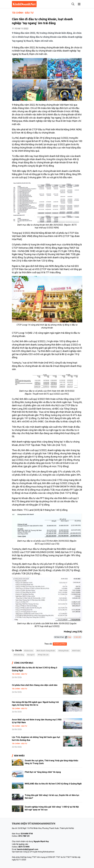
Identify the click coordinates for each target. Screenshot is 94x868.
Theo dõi (48, 644)
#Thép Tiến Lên (43, 655)
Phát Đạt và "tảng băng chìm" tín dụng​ (43, 772)
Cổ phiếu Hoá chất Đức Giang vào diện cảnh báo (35, 685)
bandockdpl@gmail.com (28, 849)
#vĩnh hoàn (76, 651)
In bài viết (77, 637)
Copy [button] (68, 637)
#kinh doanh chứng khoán (46, 651)
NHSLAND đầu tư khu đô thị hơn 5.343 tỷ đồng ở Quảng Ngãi (53, 784)
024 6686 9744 (27, 834)
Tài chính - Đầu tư (23, 13)
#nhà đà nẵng (19, 655)
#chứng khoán (64, 651)
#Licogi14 (31, 655)
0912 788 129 (24, 836)
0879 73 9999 (24, 847)
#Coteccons (29, 651)
